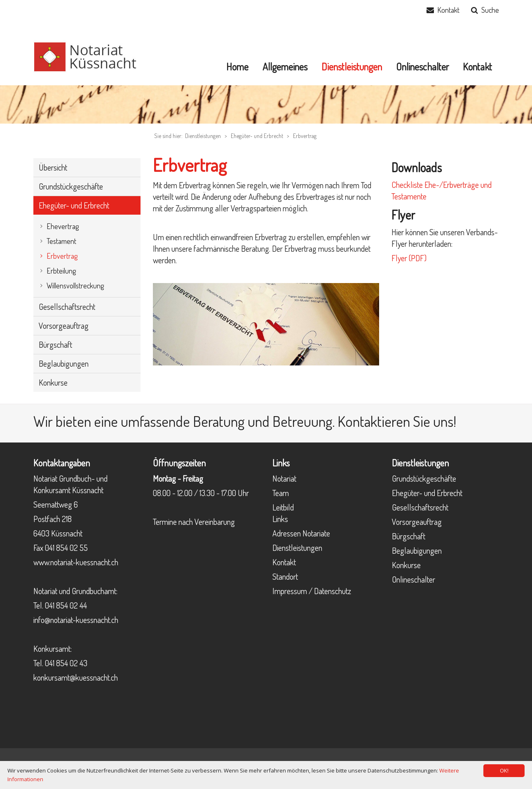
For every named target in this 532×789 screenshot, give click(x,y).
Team (281, 493)
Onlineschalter (414, 579)
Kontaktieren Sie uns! (397, 421)
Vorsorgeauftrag (417, 522)
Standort (285, 576)
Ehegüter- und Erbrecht (257, 136)
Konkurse (406, 565)
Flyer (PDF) (409, 258)
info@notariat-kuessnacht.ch (76, 620)
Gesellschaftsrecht (420, 507)
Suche (490, 10)
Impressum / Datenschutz (312, 591)
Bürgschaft (409, 536)
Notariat (284, 478)
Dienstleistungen (297, 548)
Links (280, 519)
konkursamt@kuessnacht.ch (76, 677)
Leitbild (283, 507)
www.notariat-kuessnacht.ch (76, 562)
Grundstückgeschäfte (424, 478)
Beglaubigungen (417, 550)
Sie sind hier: (168, 136)
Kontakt (448, 10)
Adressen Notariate (301, 533)
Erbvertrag (305, 136)
